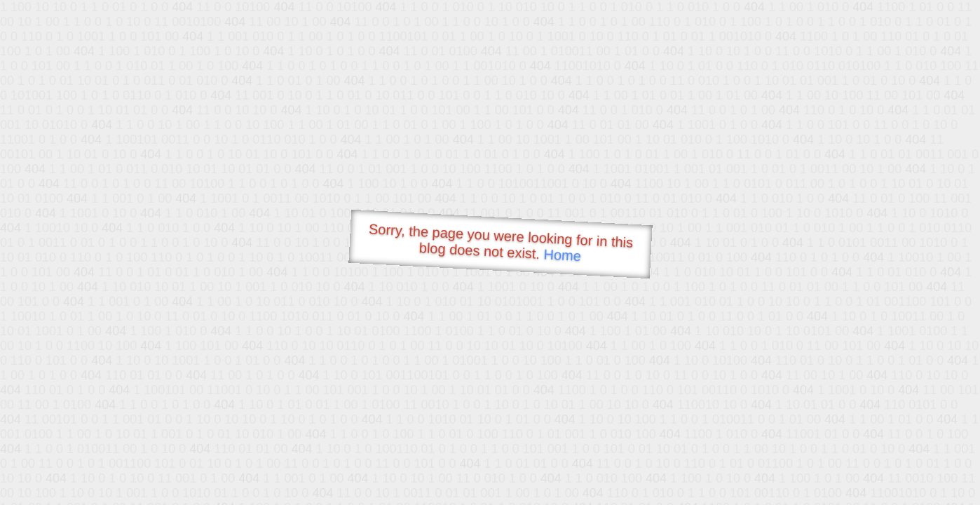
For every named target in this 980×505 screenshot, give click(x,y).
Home (562, 255)
